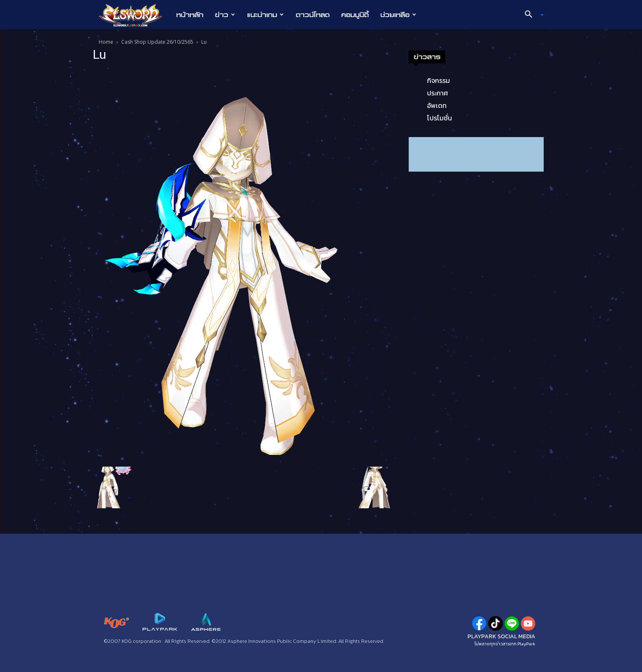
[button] (531, 15)
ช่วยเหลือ (398, 15)
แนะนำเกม (265, 15)
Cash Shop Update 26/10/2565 (157, 42)
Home (106, 42)
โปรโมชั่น (440, 118)
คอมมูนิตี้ (355, 15)
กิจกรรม (438, 80)
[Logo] (135, 15)
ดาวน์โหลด (313, 15)
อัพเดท (437, 105)
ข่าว (225, 15)
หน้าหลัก (190, 15)
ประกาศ (437, 93)
